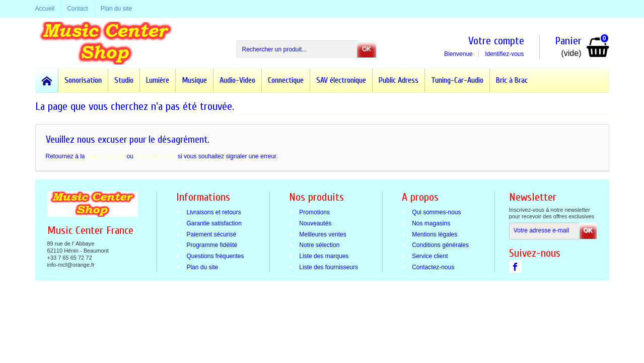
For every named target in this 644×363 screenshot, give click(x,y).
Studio (124, 80)
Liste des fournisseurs (329, 267)
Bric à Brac (512, 80)
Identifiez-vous (504, 54)
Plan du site (202, 267)
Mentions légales (435, 234)
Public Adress (399, 80)
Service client (430, 256)
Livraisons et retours (213, 212)
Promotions (314, 212)
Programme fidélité (212, 245)
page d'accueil (106, 156)
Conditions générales (440, 245)
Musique (194, 80)
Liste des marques (324, 256)
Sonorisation (83, 80)
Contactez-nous (433, 267)
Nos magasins (431, 223)
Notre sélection (319, 245)
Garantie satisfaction (214, 223)
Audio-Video (237, 80)
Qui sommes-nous (436, 212)
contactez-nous (155, 156)
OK (366, 49)
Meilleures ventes (323, 234)
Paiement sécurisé (211, 234)
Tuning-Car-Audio (457, 80)
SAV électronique (341, 80)
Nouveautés (315, 223)
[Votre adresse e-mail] (544, 231)
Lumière (158, 80)
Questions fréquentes (215, 256)
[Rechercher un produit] (297, 49)
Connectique (286, 80)
